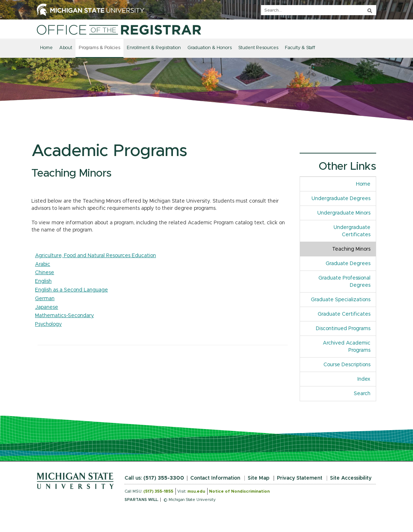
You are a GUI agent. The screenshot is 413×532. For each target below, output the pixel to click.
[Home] (119, 30)
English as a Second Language (71, 290)
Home (46, 48)
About (66, 48)
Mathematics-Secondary (64, 316)
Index (367, 379)
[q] (319, 10)
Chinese (45, 273)
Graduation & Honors (210, 48)
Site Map (258, 478)
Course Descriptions (347, 365)
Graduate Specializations (341, 300)
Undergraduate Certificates (352, 231)
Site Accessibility (351, 478)
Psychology (48, 324)
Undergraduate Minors (344, 213)
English (43, 281)
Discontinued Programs (343, 329)
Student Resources (258, 48)
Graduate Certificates (344, 314)
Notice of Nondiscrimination (239, 491)
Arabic (43, 264)
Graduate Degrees (348, 264)
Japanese (47, 307)
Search (362, 394)
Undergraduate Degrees (341, 199)
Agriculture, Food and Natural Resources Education (95, 256)
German (45, 299)
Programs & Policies (99, 48)
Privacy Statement (300, 478)
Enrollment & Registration (154, 48)
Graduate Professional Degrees (344, 282)
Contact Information (215, 478)
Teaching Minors (351, 249)
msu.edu (196, 491)
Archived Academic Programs (347, 347)
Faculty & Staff (300, 48)
